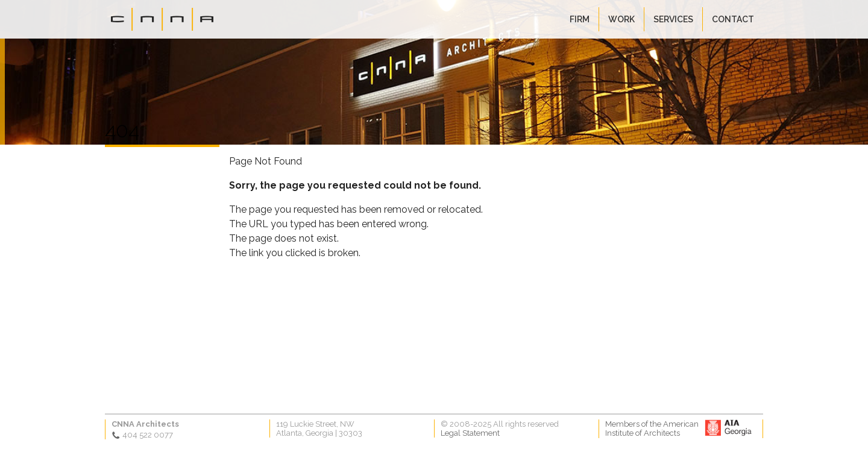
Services (673, 19)
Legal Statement (470, 433)
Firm (580, 19)
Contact (733, 19)
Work (621, 19)
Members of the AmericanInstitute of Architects (652, 428)
